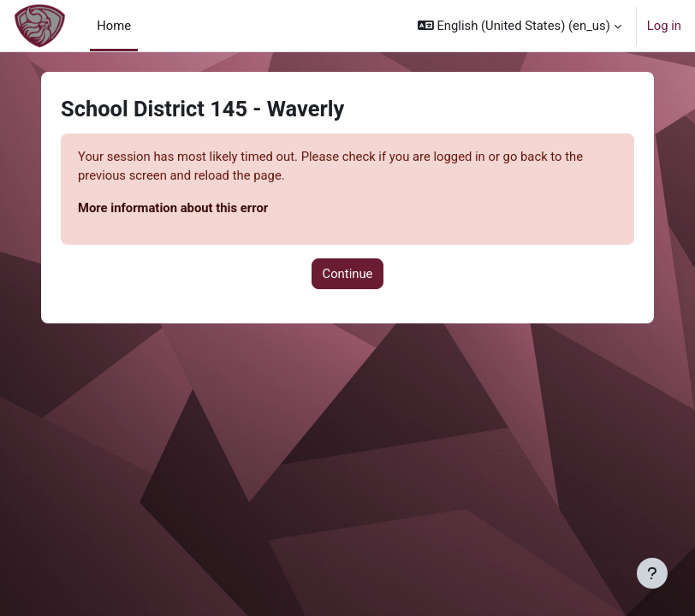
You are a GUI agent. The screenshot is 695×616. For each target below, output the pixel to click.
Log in (664, 26)
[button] (520, 26)
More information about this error (173, 208)
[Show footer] (652, 573)
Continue (348, 274)
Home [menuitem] (114, 26)
